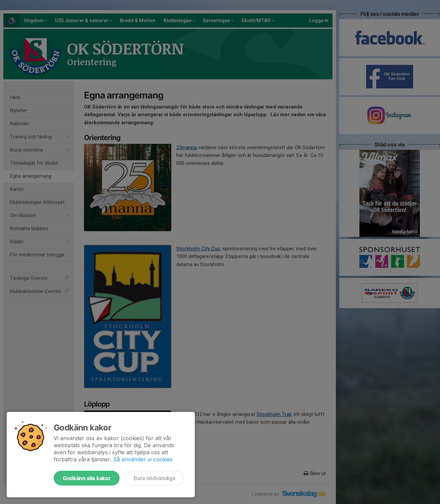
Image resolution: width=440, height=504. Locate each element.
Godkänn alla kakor (87, 478)
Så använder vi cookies (143, 459)
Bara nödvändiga (154, 478)
